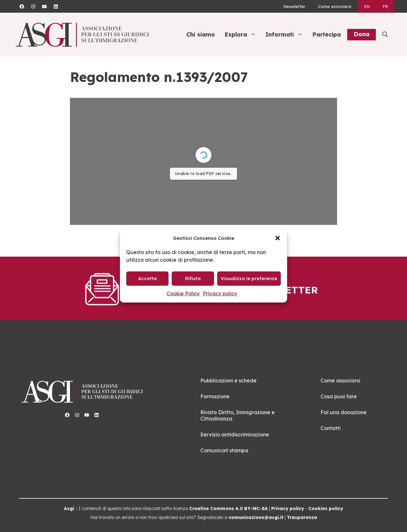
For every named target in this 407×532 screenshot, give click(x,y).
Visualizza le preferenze (249, 278)
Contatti (331, 428)
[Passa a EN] (367, 6)
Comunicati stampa (224, 450)
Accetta (147, 278)
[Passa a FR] (385, 6)
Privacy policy (220, 293)
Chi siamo (201, 34)
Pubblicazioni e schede (228, 380)
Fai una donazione (344, 412)
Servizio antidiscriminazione (235, 434)
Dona (362, 34)
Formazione (215, 396)
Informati (287, 35)
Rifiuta (193, 278)
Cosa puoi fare (339, 396)
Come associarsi (335, 6)
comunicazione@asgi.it (256, 517)
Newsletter (294, 6)
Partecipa (327, 34)
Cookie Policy (183, 293)
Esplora (243, 35)
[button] (278, 238)
